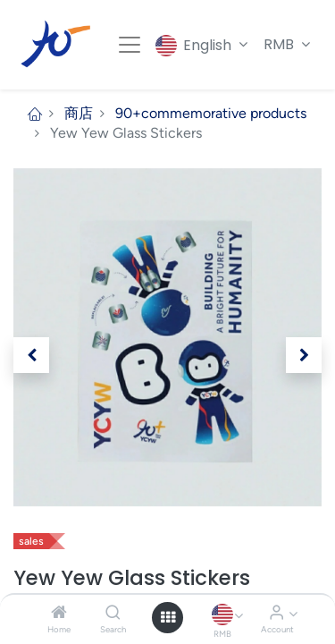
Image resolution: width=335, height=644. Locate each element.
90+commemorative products (211, 113)
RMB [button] (281, 44)
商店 (79, 113)
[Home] (59, 613)
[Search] (113, 613)
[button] (31, 355)
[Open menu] (168, 617)
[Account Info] (276, 613)
